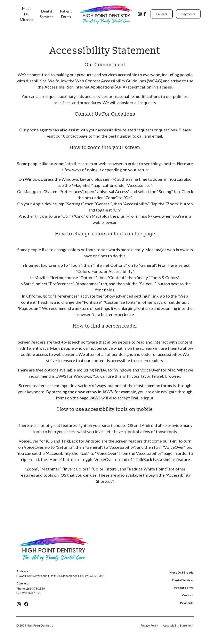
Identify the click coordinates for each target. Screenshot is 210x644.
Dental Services (47, 14)
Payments (188, 14)
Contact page (75, 136)
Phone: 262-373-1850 (31, 588)
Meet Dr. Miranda (26, 14)
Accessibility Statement (178, 625)
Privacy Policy (149, 625)
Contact (162, 14)
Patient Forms (66, 14)
